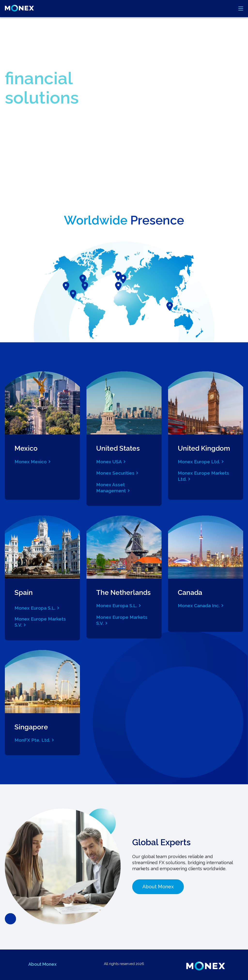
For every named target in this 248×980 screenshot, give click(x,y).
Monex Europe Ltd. (199, 462)
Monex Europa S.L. (35, 608)
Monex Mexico (31, 462)
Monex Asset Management (111, 488)
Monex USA (109, 462)
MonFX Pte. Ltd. (32, 740)
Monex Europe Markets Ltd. (203, 476)
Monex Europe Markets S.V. (40, 622)
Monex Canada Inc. (199, 606)
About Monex (158, 887)
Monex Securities (115, 473)
